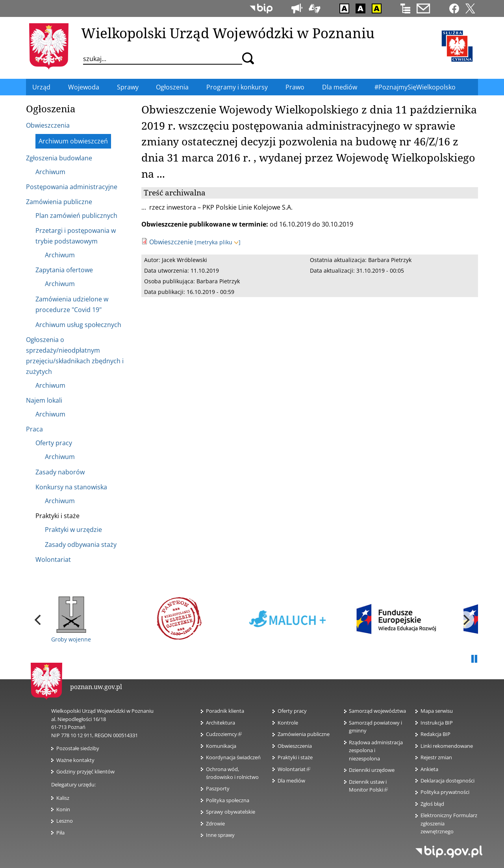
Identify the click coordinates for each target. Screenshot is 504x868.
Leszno (65, 821)
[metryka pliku (218, 242)
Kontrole (288, 723)
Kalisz (63, 798)
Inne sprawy (220, 835)
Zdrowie (215, 823)
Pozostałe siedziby (78, 748)
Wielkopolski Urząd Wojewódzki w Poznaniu (228, 33)
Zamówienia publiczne (304, 734)
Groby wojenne (71, 620)
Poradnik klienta (225, 711)
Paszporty (218, 788)
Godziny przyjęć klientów (85, 771)
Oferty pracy (292, 711)
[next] (465, 620)
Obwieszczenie (171, 242)
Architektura (220, 723)
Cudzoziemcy (224, 734)
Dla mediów (291, 781)
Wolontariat (294, 769)
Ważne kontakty (75, 760)
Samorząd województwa (377, 711)
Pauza (474, 659)
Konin (63, 809)
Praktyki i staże (295, 757)
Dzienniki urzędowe (372, 770)
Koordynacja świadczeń (233, 757)
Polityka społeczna (228, 800)
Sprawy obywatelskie (231, 812)
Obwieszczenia (295, 746)
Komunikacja (221, 746)
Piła (60, 833)
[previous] (39, 620)
